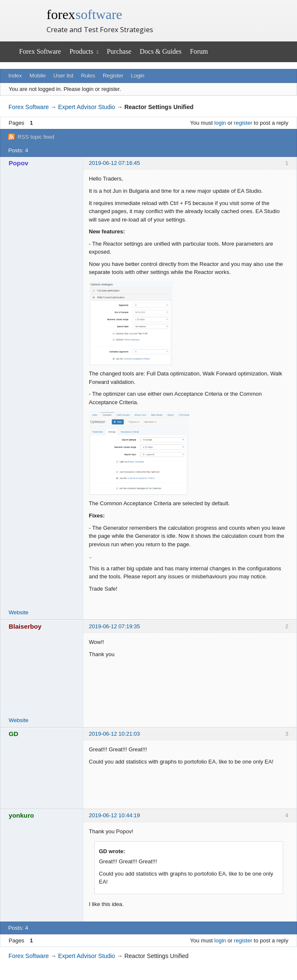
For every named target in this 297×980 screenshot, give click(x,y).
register (243, 123)
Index (15, 75)
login (220, 123)
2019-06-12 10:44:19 (114, 815)
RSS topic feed (36, 137)
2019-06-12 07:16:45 (114, 163)
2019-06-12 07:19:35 (114, 626)
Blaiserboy (25, 626)
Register (113, 75)
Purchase (119, 51)
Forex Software (40, 51)
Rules (88, 75)
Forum (199, 51)
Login (138, 75)
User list (63, 75)
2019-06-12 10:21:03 (114, 734)
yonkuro (22, 815)
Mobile (38, 75)
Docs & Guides (161, 51)
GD (14, 734)
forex (84, 14)
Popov (19, 163)
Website (19, 612)
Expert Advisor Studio (87, 107)
